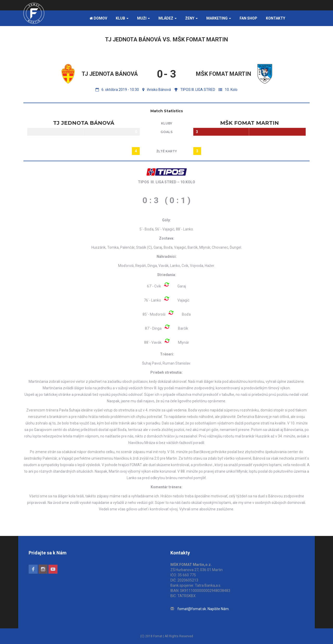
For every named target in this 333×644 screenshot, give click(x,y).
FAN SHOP (248, 18)
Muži (143, 18)
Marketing (219, 18)
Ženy (191, 18)
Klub (122, 18)
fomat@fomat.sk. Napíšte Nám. (203, 609)
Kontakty (276, 18)
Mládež (168, 18)
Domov (98, 18)
